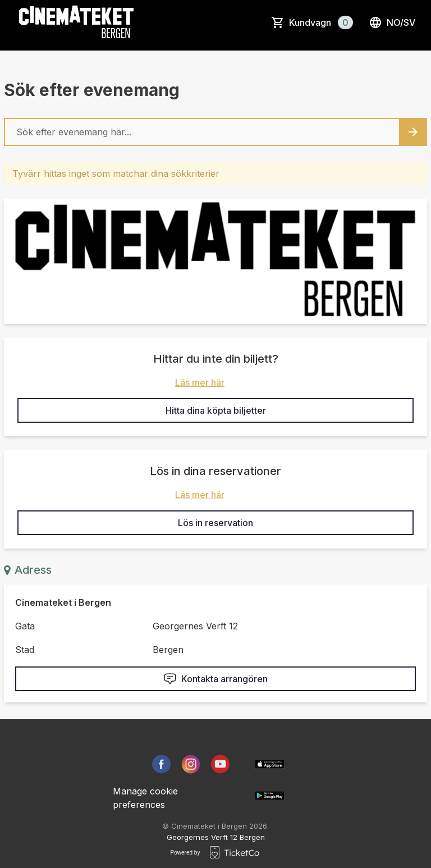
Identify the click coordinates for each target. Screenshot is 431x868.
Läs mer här (200, 382)
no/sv (392, 22)
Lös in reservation (215, 523)
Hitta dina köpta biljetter (216, 410)
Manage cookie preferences (145, 798)
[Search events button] (413, 132)
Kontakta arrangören (215, 679)
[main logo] (76, 22)
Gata (25, 626)
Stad (25, 650)
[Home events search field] (215, 132)
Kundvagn (321, 22)
